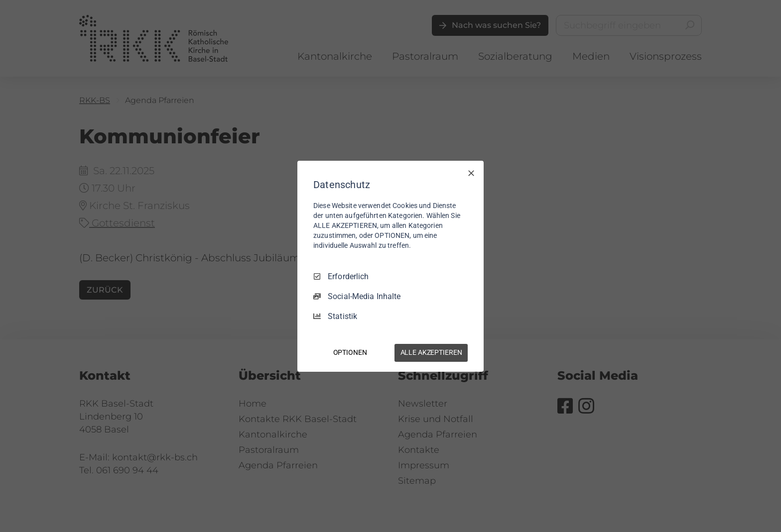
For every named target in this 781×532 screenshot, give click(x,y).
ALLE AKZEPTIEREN (431, 352)
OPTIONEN (350, 352)
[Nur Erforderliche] (471, 173)
